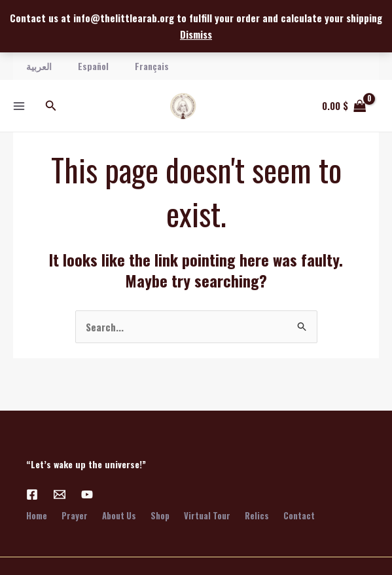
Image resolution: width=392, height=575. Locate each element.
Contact (307, 515)
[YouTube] (87, 494)
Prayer (76, 515)
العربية (39, 66)
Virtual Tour (212, 515)
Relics (263, 515)
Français (152, 66)
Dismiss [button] (196, 34)
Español (93, 66)
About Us (122, 515)
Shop (164, 515)
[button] (51, 106)
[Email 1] (60, 494)
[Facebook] (32, 494)
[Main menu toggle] (19, 106)
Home (37, 515)
